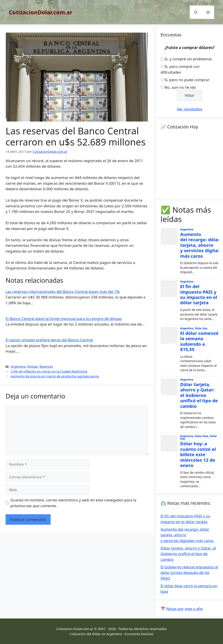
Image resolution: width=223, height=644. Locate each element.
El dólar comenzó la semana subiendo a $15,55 (199, 341)
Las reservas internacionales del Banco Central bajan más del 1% (63, 292)
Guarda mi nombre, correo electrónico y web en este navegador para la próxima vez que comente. (73, 503)
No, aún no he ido (180, 87)
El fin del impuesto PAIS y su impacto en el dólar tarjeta (199, 295)
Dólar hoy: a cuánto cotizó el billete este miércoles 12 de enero (198, 454)
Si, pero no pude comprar (187, 80)
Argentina (18, 366)
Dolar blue (202, 436)
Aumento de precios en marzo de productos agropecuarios (55, 376)
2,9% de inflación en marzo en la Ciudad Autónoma (49, 371)
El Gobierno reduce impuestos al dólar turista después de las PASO (189, 573)
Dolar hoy (201, 328)
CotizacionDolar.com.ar (41, 12)
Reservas (46, 366)
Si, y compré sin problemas (188, 59)
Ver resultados (190, 109)
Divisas (33, 366)
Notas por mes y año (185, 609)
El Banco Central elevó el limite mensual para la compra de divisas (64, 319)
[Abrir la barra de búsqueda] (196, 12)
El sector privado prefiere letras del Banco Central (49, 340)
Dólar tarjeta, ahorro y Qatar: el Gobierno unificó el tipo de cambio (199, 395)
